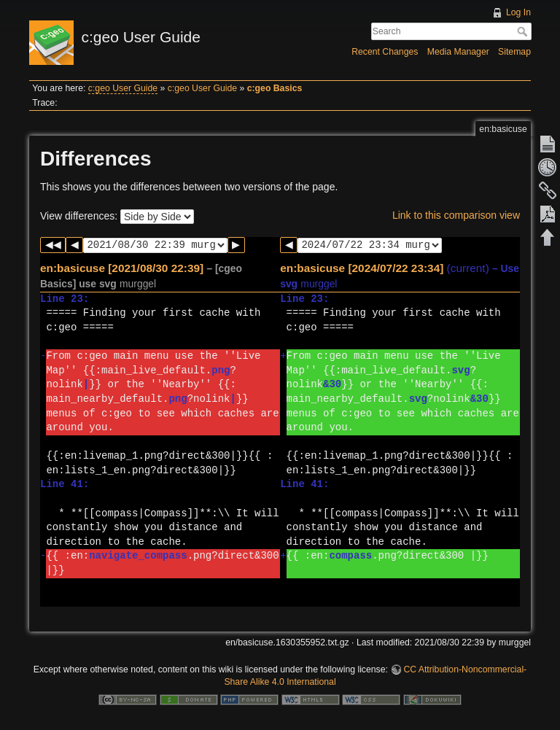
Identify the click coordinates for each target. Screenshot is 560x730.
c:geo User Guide (123, 88)
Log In (518, 12)
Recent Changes (385, 52)
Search (524, 31)
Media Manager (458, 52)
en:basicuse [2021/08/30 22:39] (122, 268)
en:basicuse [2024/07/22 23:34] (362, 268)
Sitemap (514, 52)
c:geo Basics (275, 88)
